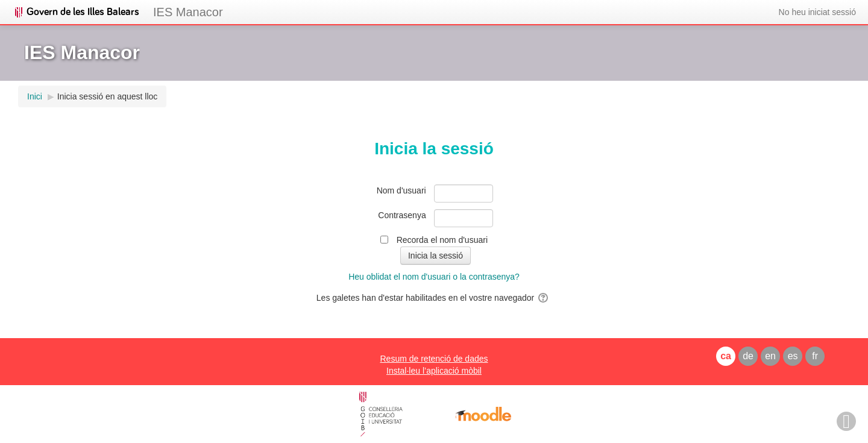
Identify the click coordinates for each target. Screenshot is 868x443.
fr (815, 356)
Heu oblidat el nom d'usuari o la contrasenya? (434, 277)
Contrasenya (402, 215)
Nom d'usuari (401, 190)
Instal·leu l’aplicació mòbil (434, 371)
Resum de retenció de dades (434, 359)
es (793, 356)
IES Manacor (188, 12)
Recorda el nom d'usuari (442, 240)
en (770, 356)
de (748, 356)
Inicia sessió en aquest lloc (108, 96)
